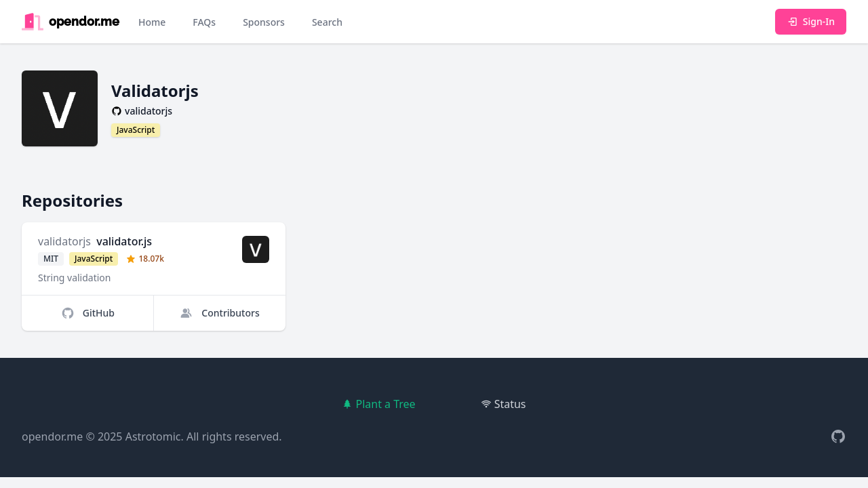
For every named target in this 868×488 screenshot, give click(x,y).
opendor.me (52, 436)
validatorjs (64, 241)
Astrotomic (153, 436)
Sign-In (811, 21)
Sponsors (264, 22)
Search (327, 22)
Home (152, 22)
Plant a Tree (378, 404)
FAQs (204, 22)
